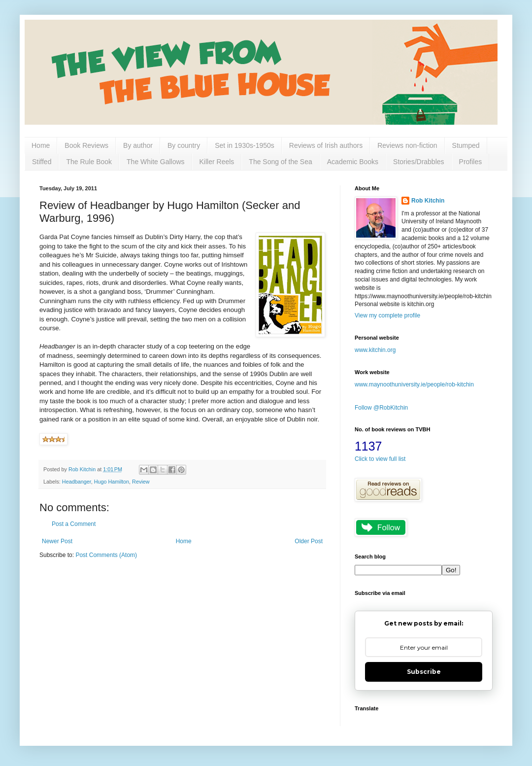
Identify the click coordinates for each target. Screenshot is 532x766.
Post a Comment (74, 524)
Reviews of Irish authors (326, 145)
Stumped (466, 145)
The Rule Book (89, 162)
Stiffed (42, 162)
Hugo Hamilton (112, 482)
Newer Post (57, 541)
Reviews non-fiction (407, 145)
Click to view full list (380, 459)
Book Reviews (86, 145)
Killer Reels (217, 162)
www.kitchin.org (375, 350)
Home (41, 145)
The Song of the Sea (280, 162)
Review (141, 482)
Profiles (471, 162)
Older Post (309, 541)
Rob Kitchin (428, 201)
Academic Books (353, 162)
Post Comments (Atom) (106, 555)
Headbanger (77, 482)
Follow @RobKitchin (381, 408)
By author (138, 145)
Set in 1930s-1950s (245, 145)
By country (184, 145)
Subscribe (424, 672)
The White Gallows (155, 162)
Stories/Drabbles (419, 162)
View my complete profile (387, 315)
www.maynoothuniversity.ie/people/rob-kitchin (414, 384)
